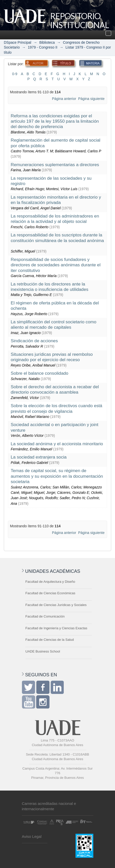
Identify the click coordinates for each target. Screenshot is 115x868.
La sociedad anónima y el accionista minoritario (57, 444)
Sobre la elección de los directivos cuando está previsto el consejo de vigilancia (56, 408)
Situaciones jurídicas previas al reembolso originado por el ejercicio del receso (52, 357)
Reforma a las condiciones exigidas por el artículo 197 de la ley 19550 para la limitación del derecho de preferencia (55, 121)
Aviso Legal (32, 836)
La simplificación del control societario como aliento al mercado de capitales (54, 324)
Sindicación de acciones (34, 341)
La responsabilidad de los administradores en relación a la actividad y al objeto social (55, 219)
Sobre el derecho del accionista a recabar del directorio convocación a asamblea (55, 389)
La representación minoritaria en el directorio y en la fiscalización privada (56, 200)
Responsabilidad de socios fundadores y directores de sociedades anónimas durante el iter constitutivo (56, 265)
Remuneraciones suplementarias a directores (55, 165)
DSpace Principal (17, 42)
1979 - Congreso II (43, 47)
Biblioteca (47, 42)
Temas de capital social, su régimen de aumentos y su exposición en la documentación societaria (57, 476)
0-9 (15, 74)
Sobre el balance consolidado (40, 373)
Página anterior (64, 99)
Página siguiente (91, 99)
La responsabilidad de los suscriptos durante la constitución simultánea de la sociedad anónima (57, 238)
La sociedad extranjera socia (39, 457)
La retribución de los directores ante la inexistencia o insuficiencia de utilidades (49, 287)
